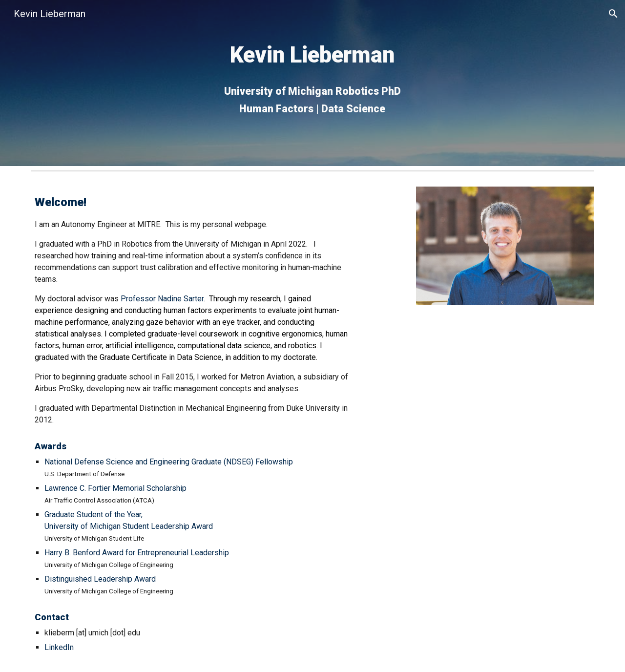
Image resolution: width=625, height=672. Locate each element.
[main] (312, 83)
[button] (613, 14)
